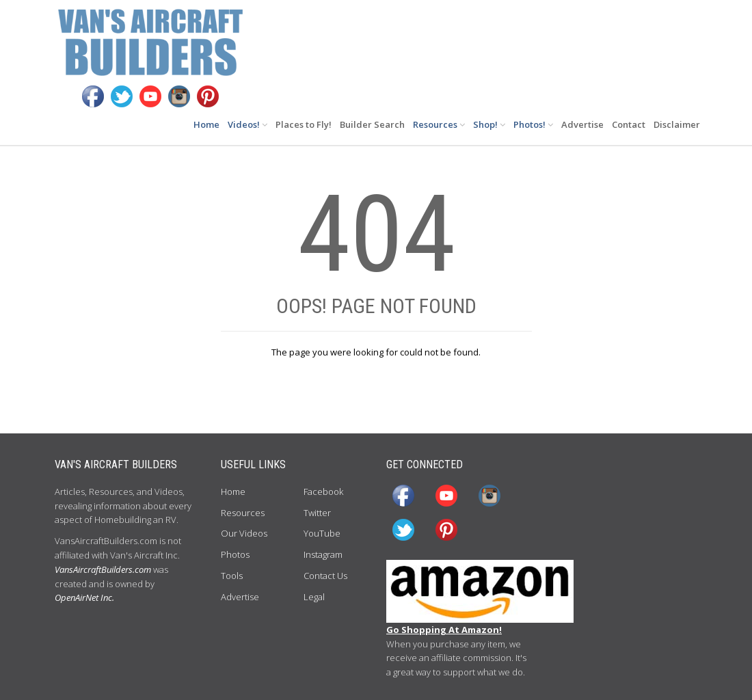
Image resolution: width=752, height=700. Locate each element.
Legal (314, 597)
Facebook (323, 492)
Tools (232, 576)
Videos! (247, 124)
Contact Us (325, 576)
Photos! (533, 124)
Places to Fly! (304, 124)
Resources (439, 124)
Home (206, 124)
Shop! (489, 124)
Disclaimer (677, 124)
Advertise (582, 124)
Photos (235, 554)
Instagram (323, 554)
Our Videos (244, 533)
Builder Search (372, 124)
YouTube (322, 533)
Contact (629, 124)
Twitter (317, 513)
